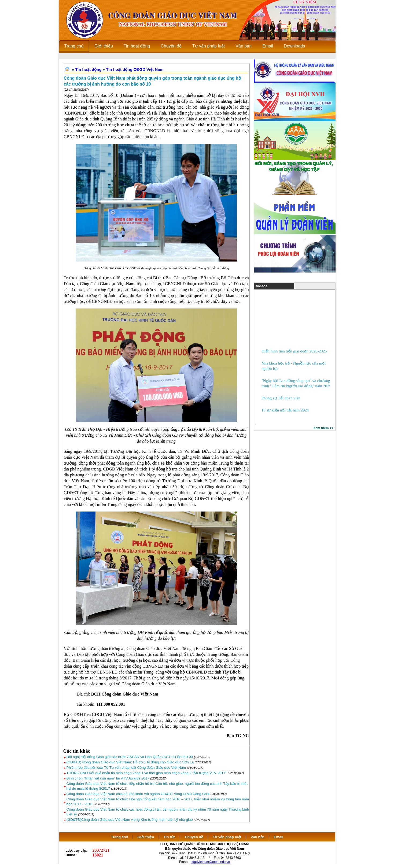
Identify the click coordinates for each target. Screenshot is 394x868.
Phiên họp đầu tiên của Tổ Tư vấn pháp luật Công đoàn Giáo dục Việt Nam (126, 768)
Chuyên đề (194, 837)
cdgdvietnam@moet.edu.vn (210, 862)
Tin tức (170, 837)
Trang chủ (120, 837)
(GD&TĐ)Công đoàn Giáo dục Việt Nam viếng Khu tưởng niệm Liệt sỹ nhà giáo (130, 820)
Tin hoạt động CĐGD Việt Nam (135, 69)
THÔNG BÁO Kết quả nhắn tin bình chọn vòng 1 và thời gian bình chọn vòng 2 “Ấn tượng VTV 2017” (147, 773)
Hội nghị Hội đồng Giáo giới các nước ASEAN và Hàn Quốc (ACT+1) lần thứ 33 (130, 757)
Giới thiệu (146, 837)
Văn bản (258, 837)
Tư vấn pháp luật (227, 837)
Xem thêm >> (323, 428)
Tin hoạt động (88, 69)
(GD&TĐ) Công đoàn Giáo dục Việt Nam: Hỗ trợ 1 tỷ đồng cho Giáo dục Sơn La (130, 762)
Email (279, 837)
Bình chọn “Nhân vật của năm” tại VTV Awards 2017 (108, 778)
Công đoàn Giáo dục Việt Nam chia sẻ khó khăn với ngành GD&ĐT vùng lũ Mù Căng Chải (138, 794)
